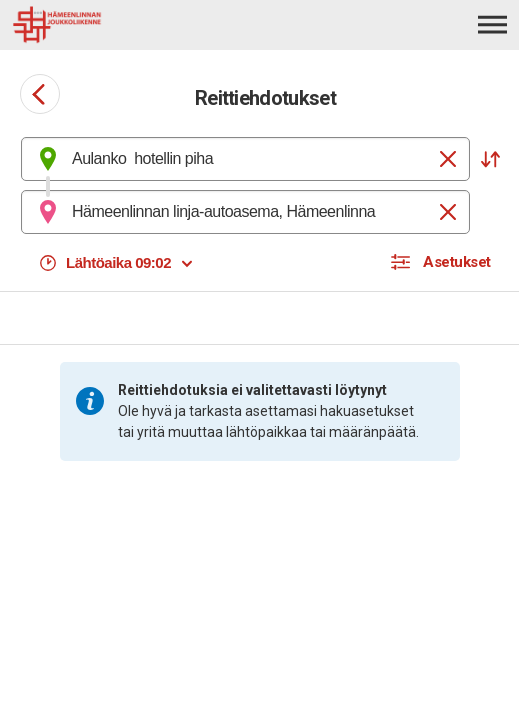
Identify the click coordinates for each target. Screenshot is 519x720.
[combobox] (245, 159)
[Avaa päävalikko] (492, 24)
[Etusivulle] (121, 25)
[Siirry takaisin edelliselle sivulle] (40, 94)
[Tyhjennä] (448, 159)
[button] (490, 159)
